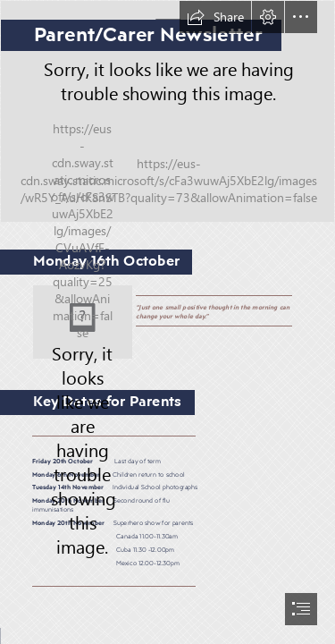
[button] (215, 17)
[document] (167, 322)
